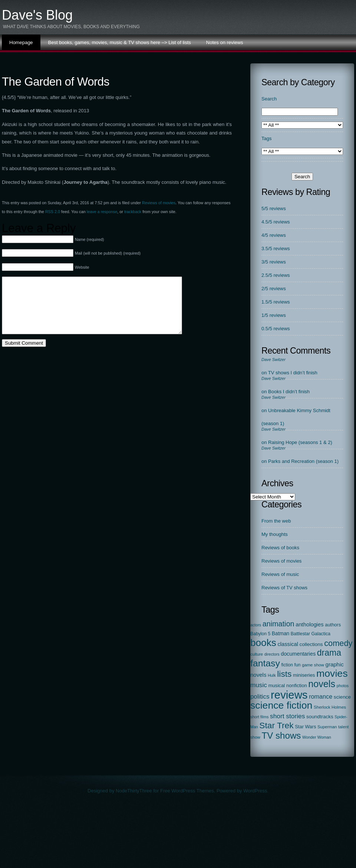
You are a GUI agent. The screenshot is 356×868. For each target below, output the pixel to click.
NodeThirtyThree (134, 791)
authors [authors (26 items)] (333, 625)
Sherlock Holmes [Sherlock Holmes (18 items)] (330, 707)
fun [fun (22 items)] (298, 665)
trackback (133, 212)
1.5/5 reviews (276, 302)
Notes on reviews (225, 42)
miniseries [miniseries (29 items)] (304, 675)
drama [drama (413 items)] (329, 653)
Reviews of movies (159, 203)
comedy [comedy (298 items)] (338, 643)
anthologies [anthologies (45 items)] (310, 625)
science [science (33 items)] (342, 697)
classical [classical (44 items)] (288, 644)
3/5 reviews (274, 262)
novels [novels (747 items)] (322, 684)
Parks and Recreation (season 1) (303, 461)
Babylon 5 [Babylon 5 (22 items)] (260, 634)
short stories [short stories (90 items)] (287, 716)
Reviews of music (280, 574)
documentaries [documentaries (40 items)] (298, 654)
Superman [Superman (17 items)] (327, 727)
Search (269, 99)
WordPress (255, 791)
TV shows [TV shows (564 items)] (281, 736)
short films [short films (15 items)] (259, 717)
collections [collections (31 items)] (311, 644)
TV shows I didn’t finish (293, 373)
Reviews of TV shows (284, 588)
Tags (266, 138)
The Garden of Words (56, 82)
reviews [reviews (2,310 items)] (289, 695)
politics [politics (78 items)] (260, 697)
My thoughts (275, 534)
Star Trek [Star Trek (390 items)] (276, 725)
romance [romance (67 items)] (321, 696)
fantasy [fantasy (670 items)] (265, 663)
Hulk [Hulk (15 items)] (272, 675)
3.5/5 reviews (276, 249)
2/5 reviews (274, 289)
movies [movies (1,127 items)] (332, 673)
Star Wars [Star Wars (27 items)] (305, 727)
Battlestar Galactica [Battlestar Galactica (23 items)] (311, 634)
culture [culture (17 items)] (257, 654)
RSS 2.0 (53, 212)
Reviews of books (280, 548)
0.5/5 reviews (276, 329)
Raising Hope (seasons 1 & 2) (300, 442)
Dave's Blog (37, 15)
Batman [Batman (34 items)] (281, 634)
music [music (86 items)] (259, 685)
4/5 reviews (274, 235)
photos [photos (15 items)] (343, 686)
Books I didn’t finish (289, 392)
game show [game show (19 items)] (313, 665)
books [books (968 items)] (263, 643)
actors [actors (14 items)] (256, 625)
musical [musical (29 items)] (276, 685)
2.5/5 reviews (276, 275)
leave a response (102, 212)
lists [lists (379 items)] (284, 674)
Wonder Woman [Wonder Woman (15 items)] (317, 737)
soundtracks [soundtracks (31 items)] (320, 717)
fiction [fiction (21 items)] (287, 665)
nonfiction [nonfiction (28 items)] (297, 685)
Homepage (21, 42)
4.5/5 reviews (276, 222)
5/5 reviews (274, 208)
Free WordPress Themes (187, 791)
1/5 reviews (274, 315)
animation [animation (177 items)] (278, 624)
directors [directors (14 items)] (272, 654)
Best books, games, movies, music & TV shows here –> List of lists (120, 42)
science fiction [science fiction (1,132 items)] (281, 705)
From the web (276, 521)
